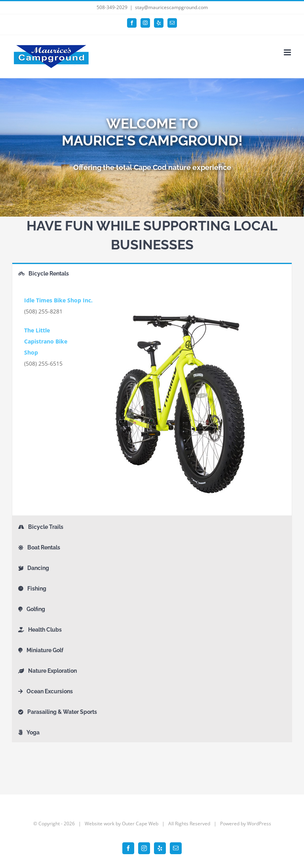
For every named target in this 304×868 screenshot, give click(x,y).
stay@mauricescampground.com (171, 7)
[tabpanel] (152, 399)
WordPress (259, 824)
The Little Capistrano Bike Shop (46, 341)
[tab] (152, 273)
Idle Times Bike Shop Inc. (58, 300)
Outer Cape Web (140, 824)
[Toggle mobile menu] (288, 52)
